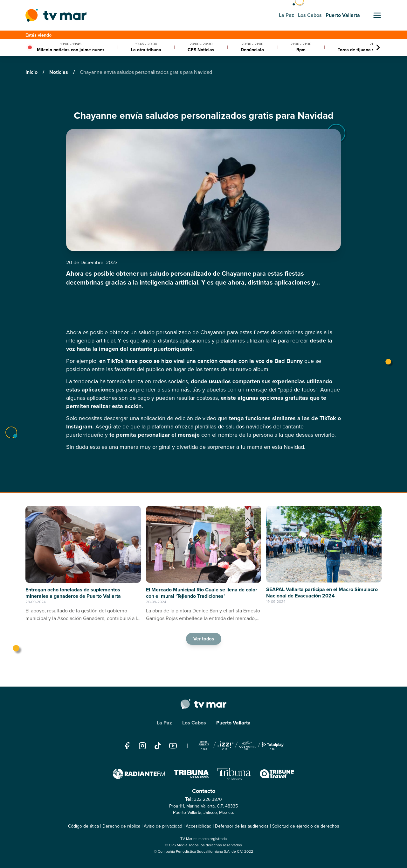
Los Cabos (194, 723)
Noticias (59, 72)
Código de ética (83, 826)
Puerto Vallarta (233, 723)
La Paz (164, 723)
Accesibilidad (199, 826)
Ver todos (203, 639)
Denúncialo (252, 50)
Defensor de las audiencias (242, 826)
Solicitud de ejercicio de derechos (306, 826)
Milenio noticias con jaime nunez (71, 50)
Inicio (32, 72)
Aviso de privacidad (163, 826)
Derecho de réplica (121, 826)
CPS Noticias (201, 50)
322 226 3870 (208, 799)
